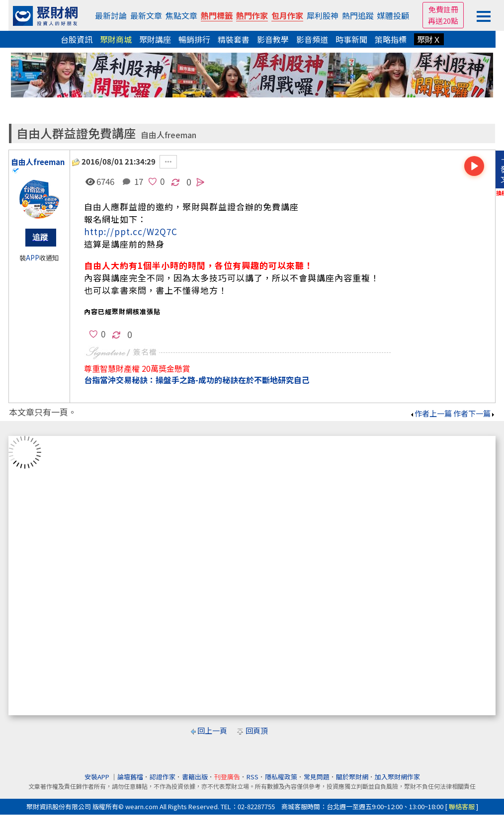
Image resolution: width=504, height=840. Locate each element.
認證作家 (163, 777)
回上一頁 (212, 730)
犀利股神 (323, 15)
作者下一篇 (474, 413)
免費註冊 (443, 9)
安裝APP (98, 777)
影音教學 (273, 39)
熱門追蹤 (358, 15)
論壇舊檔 (130, 777)
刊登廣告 (227, 777)
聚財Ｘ (429, 39)
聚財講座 (155, 39)
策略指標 (391, 39)
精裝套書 (234, 39)
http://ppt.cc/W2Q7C (131, 231)
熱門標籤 (217, 15)
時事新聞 (351, 39)
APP (33, 258)
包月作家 (287, 15)
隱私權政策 (281, 777)
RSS (252, 777)
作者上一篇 (431, 413)
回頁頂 (257, 730)
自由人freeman (168, 135)
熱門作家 (252, 15)
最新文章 (146, 15)
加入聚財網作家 (397, 777)
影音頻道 (312, 39)
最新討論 (111, 15)
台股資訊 (77, 39)
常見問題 (317, 777)
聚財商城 (116, 39)
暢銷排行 (194, 39)
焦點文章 (181, 15)
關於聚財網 (352, 777)
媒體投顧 (393, 15)
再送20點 (443, 21)
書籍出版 (195, 777)
